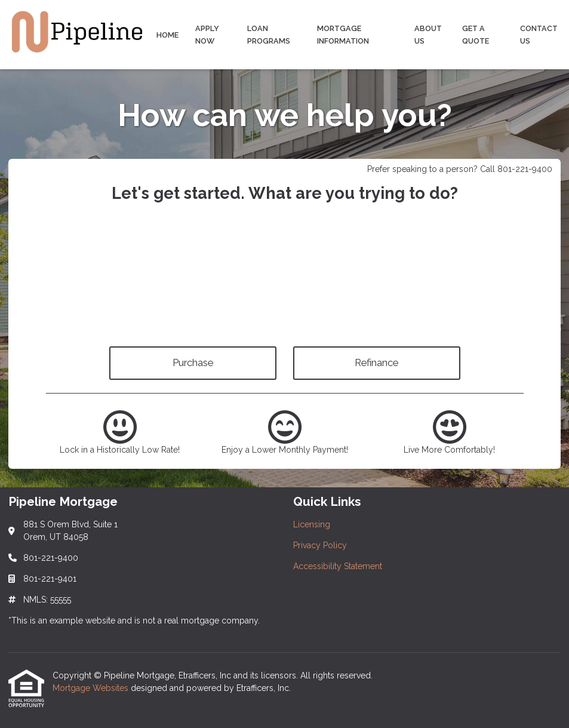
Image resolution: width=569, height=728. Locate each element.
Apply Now (207, 35)
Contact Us (539, 35)
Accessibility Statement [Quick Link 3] (338, 566)
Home (167, 35)
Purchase (193, 363)
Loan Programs (269, 35)
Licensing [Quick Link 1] (312, 524)
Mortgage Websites (92, 688)
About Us (428, 35)
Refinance (376, 363)
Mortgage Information (343, 35)
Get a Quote (476, 35)
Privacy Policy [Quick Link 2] (320, 545)
